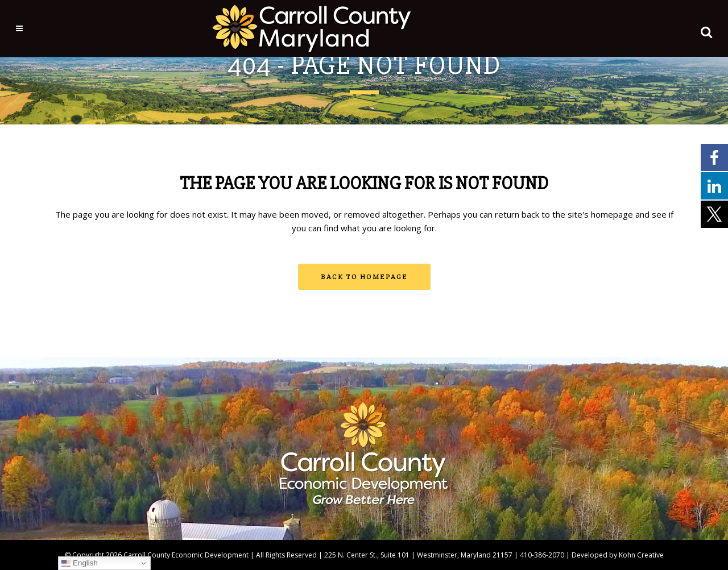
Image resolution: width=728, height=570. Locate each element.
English (79, 563)
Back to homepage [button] (364, 276)
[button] (694, 30)
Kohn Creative (641, 555)
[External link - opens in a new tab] (714, 157)
